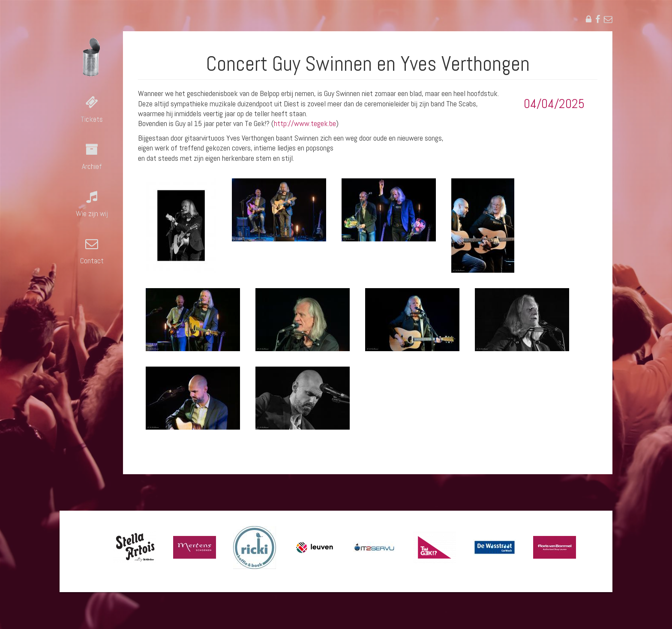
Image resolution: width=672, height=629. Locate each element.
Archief (92, 166)
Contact (92, 260)
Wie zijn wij (92, 213)
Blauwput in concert (92, 57)
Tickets (92, 119)
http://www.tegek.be (305, 123)
